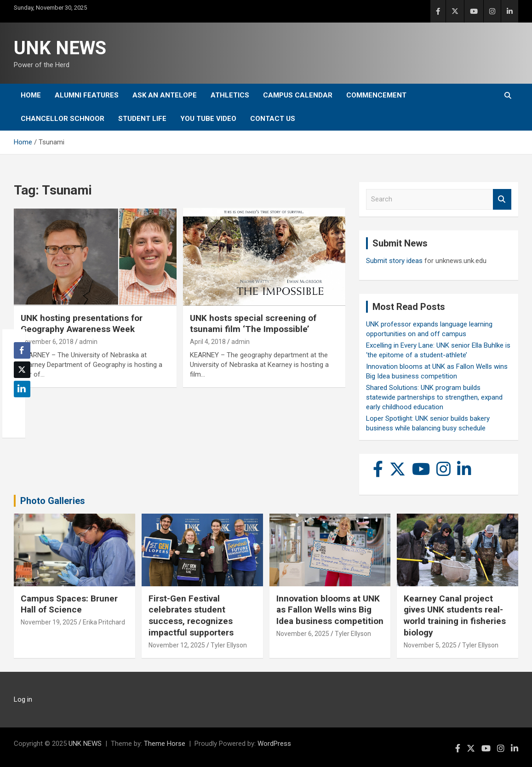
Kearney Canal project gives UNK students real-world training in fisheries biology (455, 615)
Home (31, 95)
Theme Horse (165, 744)
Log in (23, 699)
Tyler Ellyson (229, 645)
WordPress (274, 744)
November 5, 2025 (430, 645)
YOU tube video (208, 119)
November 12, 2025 (177, 645)
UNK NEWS (60, 48)
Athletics (230, 95)
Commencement (376, 95)
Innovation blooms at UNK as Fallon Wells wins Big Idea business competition (330, 610)
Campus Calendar (298, 95)
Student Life (142, 119)
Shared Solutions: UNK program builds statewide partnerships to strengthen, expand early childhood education (434, 397)
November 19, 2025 (49, 622)
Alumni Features (87, 95)
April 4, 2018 (208, 342)
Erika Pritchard (104, 622)
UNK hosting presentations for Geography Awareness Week (82, 324)
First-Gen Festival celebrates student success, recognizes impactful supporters (191, 615)
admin (88, 342)
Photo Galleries (53, 501)
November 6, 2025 (303, 634)
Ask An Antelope (165, 95)
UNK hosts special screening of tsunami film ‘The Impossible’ (253, 324)
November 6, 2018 (47, 342)
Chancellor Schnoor (63, 119)
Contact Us (273, 119)
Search (502, 199)
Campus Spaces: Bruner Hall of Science (69, 604)
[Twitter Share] (22, 370)
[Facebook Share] (22, 350)
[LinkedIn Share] (22, 389)
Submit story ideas (394, 261)
